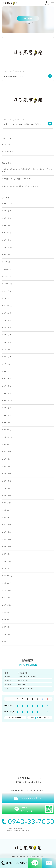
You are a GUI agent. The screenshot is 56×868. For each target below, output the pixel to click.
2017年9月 (5, 590)
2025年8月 (5, 240)
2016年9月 (5, 627)
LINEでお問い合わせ (37, 809)
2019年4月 (6, 481)
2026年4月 (6, 203)
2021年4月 (6, 357)
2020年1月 (5, 423)
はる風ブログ (6, 152)
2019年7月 (5, 466)
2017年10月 (6, 583)
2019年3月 (5, 488)
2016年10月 (6, 620)
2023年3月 (5, 342)
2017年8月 (5, 598)
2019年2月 (5, 496)
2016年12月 (6, 612)
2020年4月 (6, 401)
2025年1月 (5, 255)
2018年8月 (5, 525)
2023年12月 (6, 298)
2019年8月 (5, 459)
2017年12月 (6, 569)
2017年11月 (6, 576)
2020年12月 (6, 371)
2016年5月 (5, 634)
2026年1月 (5, 225)
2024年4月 (6, 284)
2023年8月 (5, 320)
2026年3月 (5, 211)
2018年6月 (5, 532)
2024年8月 (6, 269)
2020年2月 (5, 415)
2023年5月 (5, 328)
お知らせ (5, 144)
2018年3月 (5, 547)
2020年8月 (5, 379)
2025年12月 (6, 233)
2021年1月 (5, 364)
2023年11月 (6, 306)
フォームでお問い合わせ (31, 798)
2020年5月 (5, 393)
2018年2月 (5, 554)
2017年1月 (5, 605)
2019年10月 (6, 444)
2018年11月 (6, 517)
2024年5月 (6, 276)
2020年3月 (5, 408)
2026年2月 (5, 218)
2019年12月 (6, 430)
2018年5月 (5, 539)
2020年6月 (5, 386)
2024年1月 (6, 291)
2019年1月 (5, 503)
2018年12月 (6, 510)
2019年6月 (5, 474)
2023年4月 (6, 335)
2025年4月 (6, 247)
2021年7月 (5, 349)
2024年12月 (6, 262)
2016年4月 (6, 641)
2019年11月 (6, 437)
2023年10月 (6, 313)
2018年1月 (5, 561)
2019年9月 (5, 452)
